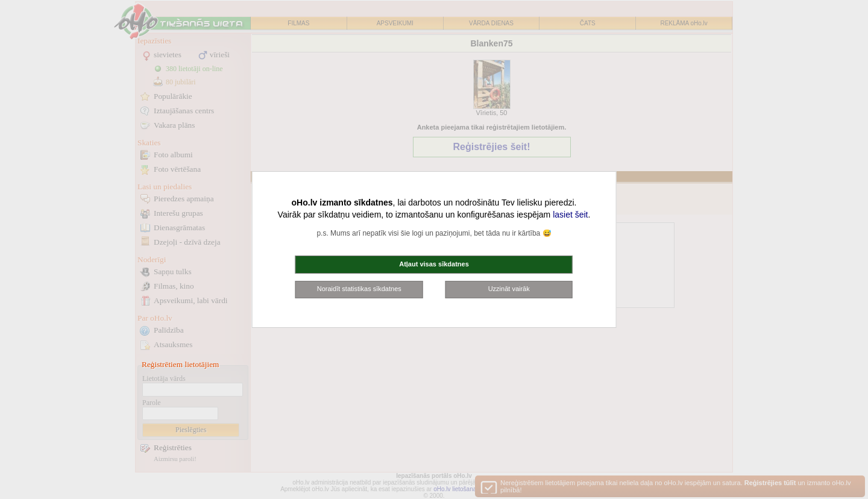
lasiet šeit (570, 215)
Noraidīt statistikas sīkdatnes (359, 289)
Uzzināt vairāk (509, 289)
